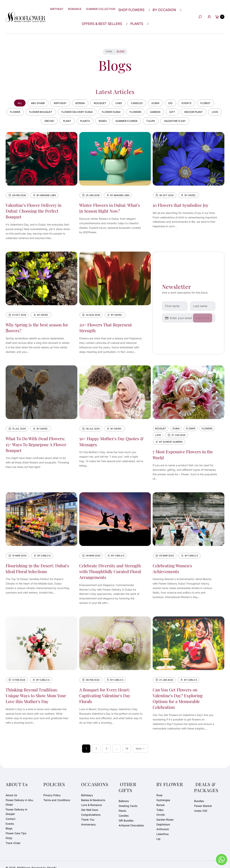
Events (10, 817)
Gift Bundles (126, 814)
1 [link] (86, 742)
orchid (52, 113)
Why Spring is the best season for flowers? (36, 320)
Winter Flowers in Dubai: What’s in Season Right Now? (109, 200)
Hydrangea (163, 793)
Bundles (199, 794)
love (34, 113)
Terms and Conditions (57, 793)
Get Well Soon (90, 803)
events (191, 94)
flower (17, 103)
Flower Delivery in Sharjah (16, 805)
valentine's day (188, 113)
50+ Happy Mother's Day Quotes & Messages (104, 434)
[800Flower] (26, 12)
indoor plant (207, 103)
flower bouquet (44, 103)
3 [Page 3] (107, 742)
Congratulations (91, 808)
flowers (145, 103)
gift (184, 103)
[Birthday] (59, 7)
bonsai (78, 94)
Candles (124, 809)
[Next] (140, 742)
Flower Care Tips (16, 826)
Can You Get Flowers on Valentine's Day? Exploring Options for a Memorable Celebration (180, 691)
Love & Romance (91, 798)
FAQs (9, 831)
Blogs (9, 822)
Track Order (13, 836)
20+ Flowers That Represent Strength (108, 320)
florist (211, 94)
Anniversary (88, 817)
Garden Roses (165, 813)
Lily (158, 832)
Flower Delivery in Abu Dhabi (19, 795)
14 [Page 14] (127, 742)
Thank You (88, 813)
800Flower (24, 861)
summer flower (136, 113)
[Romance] (79, 7)
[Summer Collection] (107, 7)
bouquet (99, 94)
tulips (162, 113)
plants (91, 113)
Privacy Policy (52, 788)
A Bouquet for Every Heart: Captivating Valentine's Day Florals (107, 688)
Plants (122, 804)
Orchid (161, 808)
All (14, 94)
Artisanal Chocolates (131, 818)
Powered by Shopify (44, 861)
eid (174, 94)
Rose (159, 788)
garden (166, 103)
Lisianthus (163, 827)
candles (138, 94)
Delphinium (163, 817)
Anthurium (163, 822)
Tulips (160, 803)
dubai (158, 94)
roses (110, 113)
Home (109, 42)
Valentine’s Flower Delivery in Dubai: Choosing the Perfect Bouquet (36, 203)
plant (71, 113)
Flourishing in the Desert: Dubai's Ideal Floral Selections (36, 561)
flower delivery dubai (83, 103)
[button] (140, 7)
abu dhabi (33, 94)
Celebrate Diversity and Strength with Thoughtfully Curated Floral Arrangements (109, 564)
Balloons (124, 794)
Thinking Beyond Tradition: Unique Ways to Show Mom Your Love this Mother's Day (34, 688)
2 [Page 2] (96, 742)
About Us (11, 788)
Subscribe (205, 311)
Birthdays (87, 788)
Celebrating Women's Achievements (174, 561)
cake (119, 94)
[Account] (208, 12)
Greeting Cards (128, 799)
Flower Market (203, 799)
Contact (11, 812)
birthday (57, 94)
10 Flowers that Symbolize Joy (183, 197)
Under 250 (201, 804)
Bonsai (160, 798)
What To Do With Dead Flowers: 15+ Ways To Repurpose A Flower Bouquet (38, 437)
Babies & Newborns (93, 793)
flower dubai (119, 103)
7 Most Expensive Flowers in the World (181, 447)
